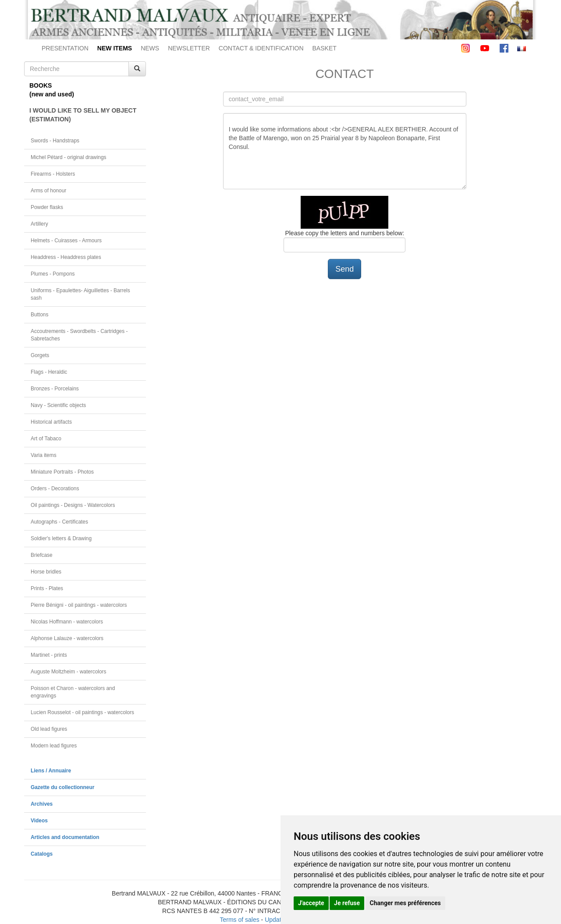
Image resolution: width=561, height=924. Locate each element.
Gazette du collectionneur (62, 787)
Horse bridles (46, 572)
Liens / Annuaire (51, 771)
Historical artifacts (51, 422)
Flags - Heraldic (49, 372)
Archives (42, 804)
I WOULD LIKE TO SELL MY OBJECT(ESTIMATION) (83, 115)
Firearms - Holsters (53, 174)
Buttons (39, 315)
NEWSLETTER (189, 48)
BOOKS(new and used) (52, 90)
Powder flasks (47, 207)
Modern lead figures (54, 746)
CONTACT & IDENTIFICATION (261, 48)
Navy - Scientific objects (58, 405)
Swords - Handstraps (55, 141)
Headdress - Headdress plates (66, 257)
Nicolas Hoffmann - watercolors (67, 622)
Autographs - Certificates (59, 522)
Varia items (44, 455)
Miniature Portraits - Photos (62, 472)
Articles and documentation (65, 837)
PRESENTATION (65, 48)
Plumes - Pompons (53, 274)
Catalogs (42, 854)
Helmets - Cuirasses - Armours (66, 241)
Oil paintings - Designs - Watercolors (73, 505)
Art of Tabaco (46, 439)
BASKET (325, 48)
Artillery (39, 224)
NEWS (150, 48)
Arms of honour (48, 191)
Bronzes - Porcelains (55, 389)
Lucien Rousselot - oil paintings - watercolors (82, 712)
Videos (39, 821)
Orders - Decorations (55, 489)
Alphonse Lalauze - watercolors (67, 638)
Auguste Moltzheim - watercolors (68, 672)
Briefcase (42, 555)
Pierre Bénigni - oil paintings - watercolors (79, 605)
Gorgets (40, 355)
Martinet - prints (49, 655)
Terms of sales (239, 920)
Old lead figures (49, 729)
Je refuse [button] (347, 903)
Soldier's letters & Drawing (61, 538)
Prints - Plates (47, 588)
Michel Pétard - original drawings (69, 157)
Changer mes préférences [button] (405, 903)
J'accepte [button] (311, 903)
